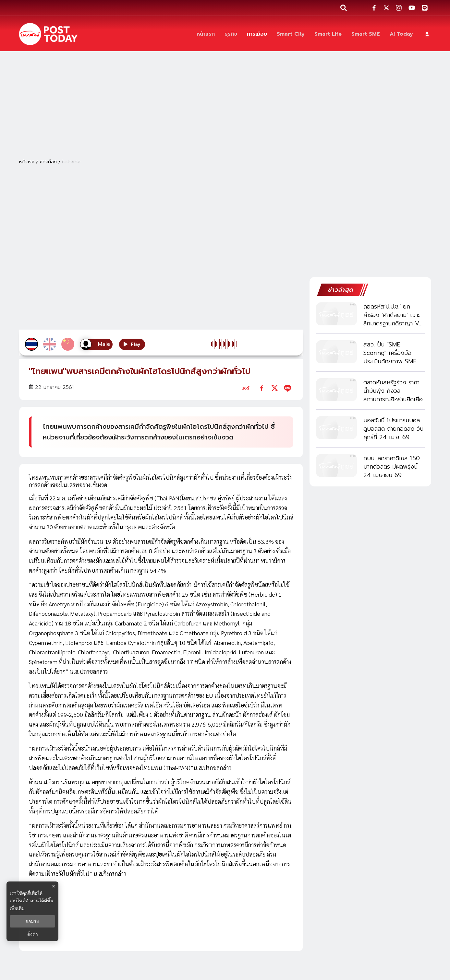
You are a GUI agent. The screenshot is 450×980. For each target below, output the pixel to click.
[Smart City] (291, 34)
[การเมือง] (257, 34)
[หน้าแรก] (206, 34)
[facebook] (262, 388)
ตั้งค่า (33, 934)
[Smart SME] (366, 34)
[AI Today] (401, 34)
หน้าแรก (27, 162)
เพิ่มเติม (17, 908)
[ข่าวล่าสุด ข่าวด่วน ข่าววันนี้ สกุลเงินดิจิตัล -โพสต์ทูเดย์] (48, 34)
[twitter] (275, 388)
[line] (288, 388)
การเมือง (48, 162)
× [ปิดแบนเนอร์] (53, 886)
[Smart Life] (328, 34)
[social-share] (374, 8)
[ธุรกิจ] (231, 34)
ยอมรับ (32, 921)
